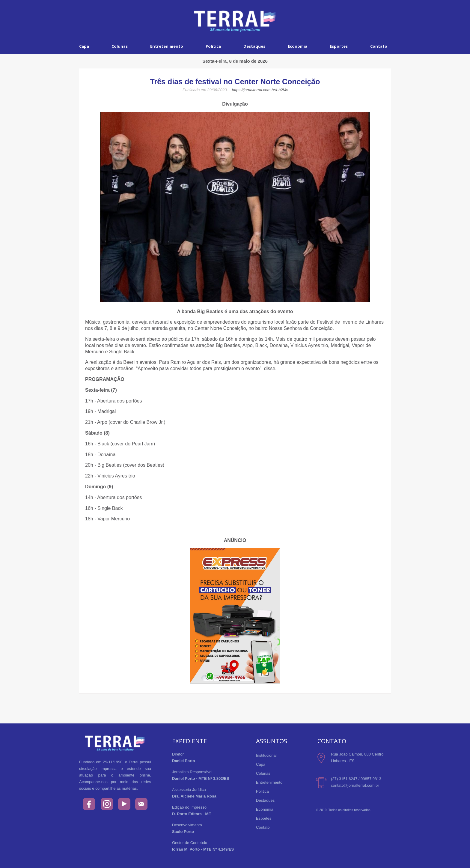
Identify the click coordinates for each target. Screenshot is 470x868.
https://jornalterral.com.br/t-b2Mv (260, 90)
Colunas (120, 46)
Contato (379, 46)
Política (213, 46)
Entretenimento (167, 46)
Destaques (254, 46)
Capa (84, 46)
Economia (297, 46)
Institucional (266, 755)
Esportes (339, 46)
